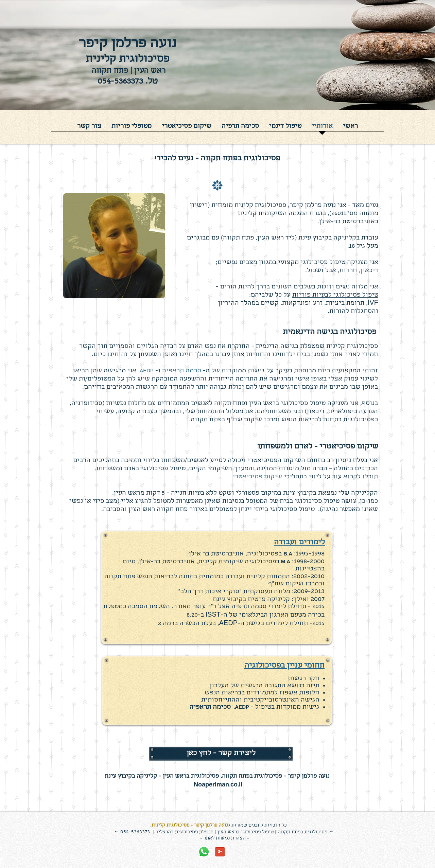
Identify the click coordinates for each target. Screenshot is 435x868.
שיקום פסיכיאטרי (257, 477)
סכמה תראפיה (182, 371)
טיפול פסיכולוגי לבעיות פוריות (335, 295)
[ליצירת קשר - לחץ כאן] (221, 754)
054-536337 (134, 832)
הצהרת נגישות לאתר (225, 838)
